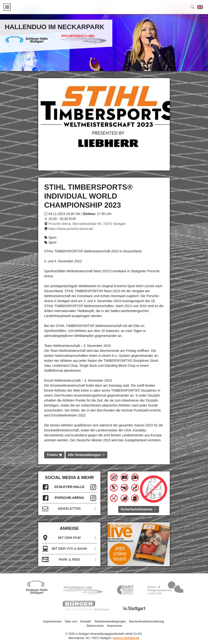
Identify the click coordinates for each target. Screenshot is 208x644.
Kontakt (86, 622)
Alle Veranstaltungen (86, 455)
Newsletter (69, 509)
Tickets (54, 455)
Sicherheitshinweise (139, 509)
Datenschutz (95, 626)
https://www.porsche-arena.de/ (71, 229)
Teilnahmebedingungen (110, 622)
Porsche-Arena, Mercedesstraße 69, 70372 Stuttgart (87, 224)
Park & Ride (69, 560)
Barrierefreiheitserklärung (147, 622)
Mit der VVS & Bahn (69, 549)
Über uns (71, 622)
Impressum (114, 626)
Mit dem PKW (69, 538)
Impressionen (52, 622)
